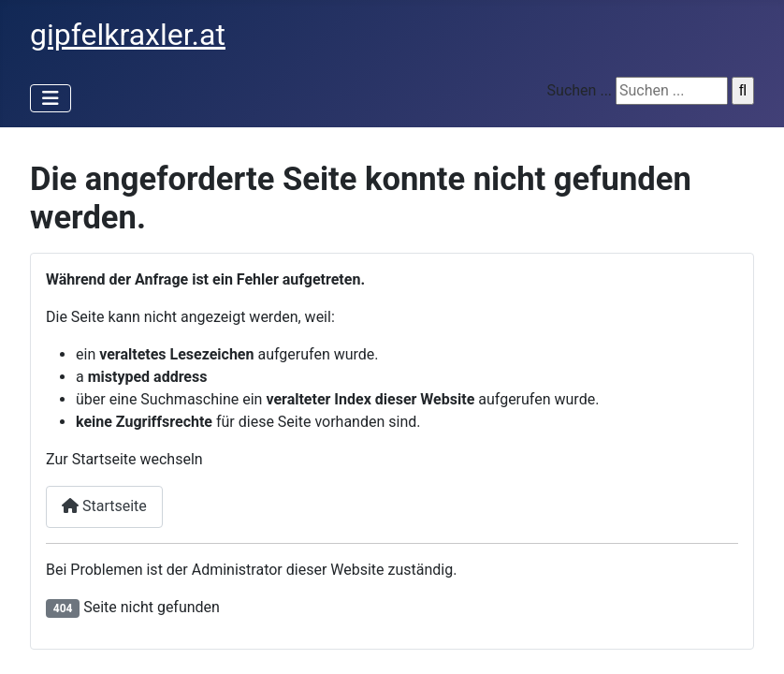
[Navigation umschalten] (51, 98)
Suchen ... (580, 90)
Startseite (104, 506)
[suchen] (672, 91)
